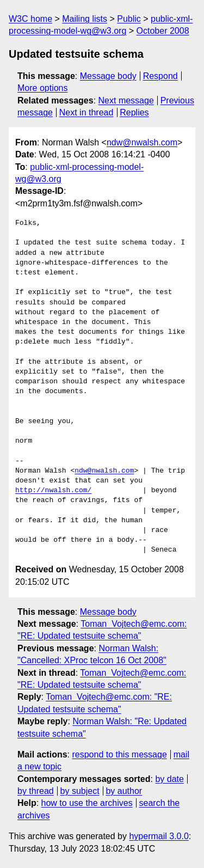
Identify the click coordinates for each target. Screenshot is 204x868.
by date (169, 779)
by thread (36, 791)
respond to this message (119, 754)
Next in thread (86, 112)
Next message (126, 100)
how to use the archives (87, 803)
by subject (80, 791)
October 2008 (163, 31)
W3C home (30, 19)
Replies (134, 112)
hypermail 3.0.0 (159, 836)
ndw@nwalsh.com (142, 142)
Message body (108, 76)
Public (129, 19)
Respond (160, 76)
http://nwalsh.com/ (53, 491)
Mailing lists (85, 19)
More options (43, 88)
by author (124, 791)
